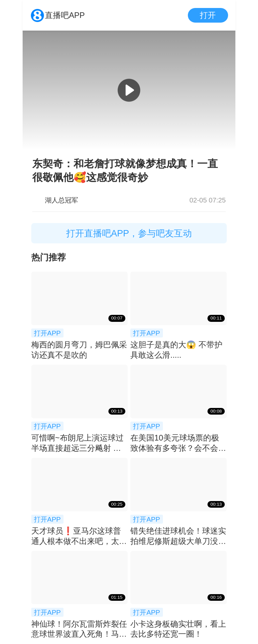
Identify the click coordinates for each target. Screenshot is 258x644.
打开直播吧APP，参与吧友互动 (129, 233)
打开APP (47, 333)
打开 (208, 15)
